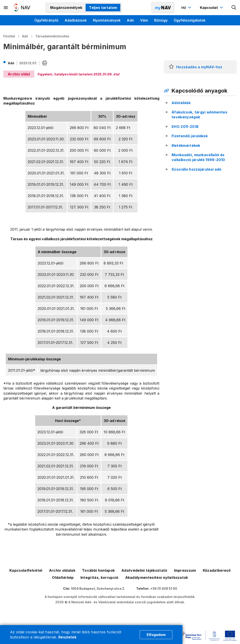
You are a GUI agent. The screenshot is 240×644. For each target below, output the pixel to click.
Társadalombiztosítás (52, 36)
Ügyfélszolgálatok (190, 20)
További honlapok (98, 570)
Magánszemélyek (66, 8)
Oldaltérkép (63, 577)
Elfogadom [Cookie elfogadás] (156, 635)
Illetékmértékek (186, 145)
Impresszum (185, 570)
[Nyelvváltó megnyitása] (187, 8)
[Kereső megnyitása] (234, 8)
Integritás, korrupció (99, 577)
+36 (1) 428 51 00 (164, 588)
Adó (130, 20)
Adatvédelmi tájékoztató (144, 570)
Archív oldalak (62, 570)
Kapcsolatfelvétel (26, 570)
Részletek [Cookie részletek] (67, 637)
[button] (171, 67)
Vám (144, 20)
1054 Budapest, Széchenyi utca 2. (98, 588)
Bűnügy (161, 20)
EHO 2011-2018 (185, 127)
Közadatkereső (217, 570)
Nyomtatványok (107, 20)
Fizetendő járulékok (190, 136)
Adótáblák (181, 103)
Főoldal (9, 36)
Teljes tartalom (103, 8)
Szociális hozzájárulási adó (197, 169)
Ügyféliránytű (46, 20)
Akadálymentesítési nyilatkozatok (157, 577)
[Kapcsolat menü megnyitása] (212, 8)
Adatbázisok (76, 20)
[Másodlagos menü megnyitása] (6, 8)
